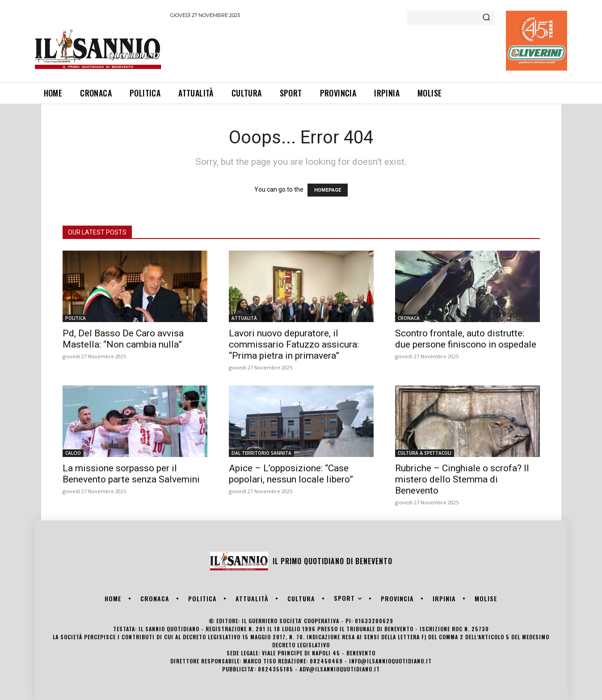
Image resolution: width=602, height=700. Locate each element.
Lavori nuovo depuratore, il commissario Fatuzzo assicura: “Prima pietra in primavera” (294, 344)
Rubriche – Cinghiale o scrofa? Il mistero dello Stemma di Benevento (462, 479)
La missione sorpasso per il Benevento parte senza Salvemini (131, 474)
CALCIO (73, 453)
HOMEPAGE (328, 190)
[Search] (486, 18)
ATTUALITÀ (244, 318)
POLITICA (76, 318)
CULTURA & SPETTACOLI (425, 453)
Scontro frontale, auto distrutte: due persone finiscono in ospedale (466, 339)
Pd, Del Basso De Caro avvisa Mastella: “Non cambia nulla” (123, 339)
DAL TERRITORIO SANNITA (261, 453)
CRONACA (409, 318)
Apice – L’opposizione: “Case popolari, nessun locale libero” (291, 474)
